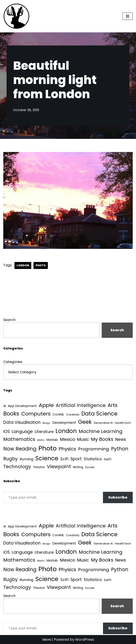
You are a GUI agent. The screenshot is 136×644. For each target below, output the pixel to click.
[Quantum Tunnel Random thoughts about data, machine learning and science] (16, 16)
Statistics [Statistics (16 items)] (93, 459)
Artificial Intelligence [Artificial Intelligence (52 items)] (81, 405)
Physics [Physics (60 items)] (67, 449)
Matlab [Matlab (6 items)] (52, 440)
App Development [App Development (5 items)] (22, 406)
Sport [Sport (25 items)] (76, 459)
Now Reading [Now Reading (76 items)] (20, 449)
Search (9, 320)
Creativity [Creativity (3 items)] (73, 414)
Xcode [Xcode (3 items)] (90, 467)
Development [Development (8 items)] (64, 423)
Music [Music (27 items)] (83, 439)
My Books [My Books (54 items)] (102, 439)
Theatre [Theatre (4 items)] (39, 467)
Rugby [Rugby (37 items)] (10, 459)
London (23, 265)
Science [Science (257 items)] (47, 458)
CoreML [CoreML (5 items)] (58, 414)
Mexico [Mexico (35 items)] (68, 439)
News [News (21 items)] (121, 439)
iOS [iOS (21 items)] (7, 432)
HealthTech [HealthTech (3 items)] (123, 423)
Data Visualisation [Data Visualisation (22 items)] (22, 422)
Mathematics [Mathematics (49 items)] (19, 439)
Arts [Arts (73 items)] (112, 405)
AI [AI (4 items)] (5, 406)
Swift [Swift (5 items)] (108, 459)
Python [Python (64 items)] (120, 449)
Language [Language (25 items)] (22, 432)
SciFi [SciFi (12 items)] (64, 459)
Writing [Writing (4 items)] (78, 467)
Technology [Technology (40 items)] (17, 467)
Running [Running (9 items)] (26, 459)
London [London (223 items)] (66, 431)
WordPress (85, 640)
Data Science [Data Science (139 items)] (99, 414)
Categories (13, 362)
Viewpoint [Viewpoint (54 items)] (59, 467)
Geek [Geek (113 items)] (85, 422)
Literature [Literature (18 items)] (44, 432)
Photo (41, 265)
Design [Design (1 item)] (46, 423)
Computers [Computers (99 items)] (36, 414)
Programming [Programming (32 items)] (94, 449)
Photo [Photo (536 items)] (48, 448)
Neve (47, 640)
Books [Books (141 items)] (11, 414)
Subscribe (118, 497)
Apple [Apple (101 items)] (46, 405)
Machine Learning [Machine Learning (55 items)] (101, 431)
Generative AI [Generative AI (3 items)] (103, 423)
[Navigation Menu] (128, 16)
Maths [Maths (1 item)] (41, 440)
